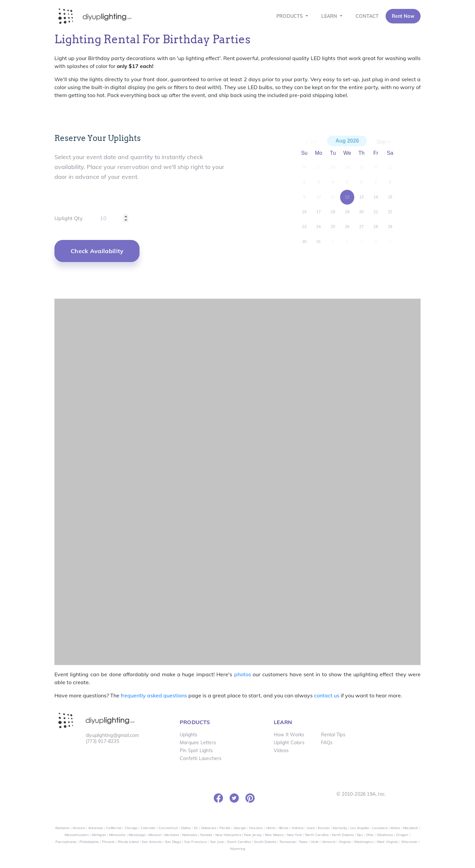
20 (361, 212)
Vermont (329, 842)
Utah (315, 842)
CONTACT (367, 16)
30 (304, 242)
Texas (303, 842)
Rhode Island (128, 842)
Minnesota (117, 835)
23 (304, 227)
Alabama (62, 828)
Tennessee (287, 842)
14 (376, 197)
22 (390, 212)
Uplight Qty (69, 218)
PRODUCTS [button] (290, 16)
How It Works (289, 735)
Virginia (345, 842)
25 (333, 227)
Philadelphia (89, 842)
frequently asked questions (154, 695)
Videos (281, 751)
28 (376, 227)
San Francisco (195, 842)
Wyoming (237, 849)
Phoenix (108, 842)
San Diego (173, 842)
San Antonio (152, 842)
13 (361, 197)
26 (347, 227)
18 (333, 212)
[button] (97, 251)
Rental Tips (333, 735)
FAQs (327, 743)
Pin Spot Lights (196, 751)
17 (318, 212)
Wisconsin (409, 842)
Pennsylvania (66, 842)
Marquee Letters (198, 743)
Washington (364, 842)
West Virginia (387, 842)
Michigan (99, 835)
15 (390, 197)
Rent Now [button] (403, 16)
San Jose (217, 842)
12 (347, 197)
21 (376, 212)
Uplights (189, 735)
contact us (327, 695)
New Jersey (253, 835)
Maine (395, 828)
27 (361, 227)
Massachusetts (77, 835)
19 (347, 212)
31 (318, 242)
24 (318, 227)
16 (304, 212)
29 (390, 227)
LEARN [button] (330, 16)
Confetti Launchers (201, 758)
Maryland (411, 828)
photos (243, 674)
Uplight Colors (289, 743)
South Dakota (265, 842)
